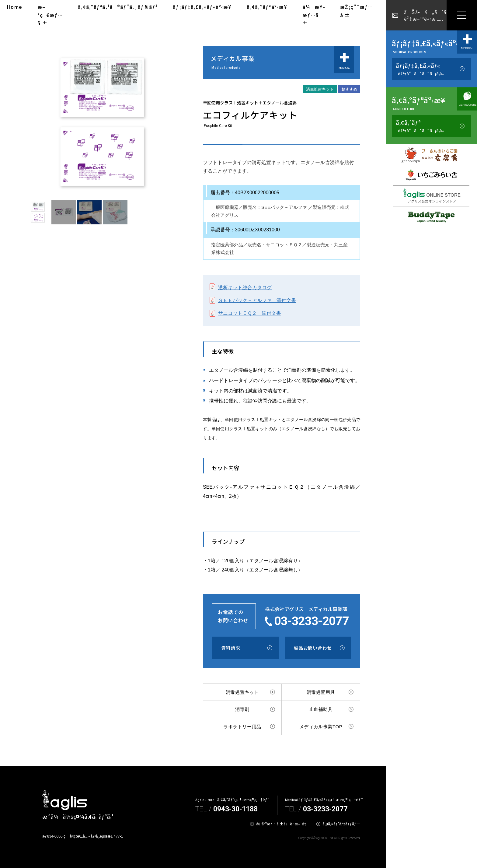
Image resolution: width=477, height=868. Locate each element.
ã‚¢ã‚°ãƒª (420, 126)
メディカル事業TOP (321, 727)
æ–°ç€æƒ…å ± (50, 15)
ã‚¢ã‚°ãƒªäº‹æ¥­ (267, 7)
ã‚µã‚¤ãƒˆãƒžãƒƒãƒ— (341, 824)
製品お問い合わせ (313, 648)
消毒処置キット (242, 692)
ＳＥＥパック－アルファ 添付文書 (257, 300)
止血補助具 (321, 709)
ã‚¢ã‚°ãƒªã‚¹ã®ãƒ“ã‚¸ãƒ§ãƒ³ (118, 7)
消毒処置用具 (321, 692)
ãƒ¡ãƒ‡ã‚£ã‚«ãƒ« (420, 69)
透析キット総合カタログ (245, 288)
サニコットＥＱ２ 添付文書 (250, 313)
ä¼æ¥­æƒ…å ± (313, 15)
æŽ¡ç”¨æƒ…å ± (357, 11)
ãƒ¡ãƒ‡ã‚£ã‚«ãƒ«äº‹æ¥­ (202, 7)
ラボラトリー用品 (242, 727)
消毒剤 (242, 709)
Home (14, 7)
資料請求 (231, 648)
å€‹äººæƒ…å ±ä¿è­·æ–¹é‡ (282, 824)
